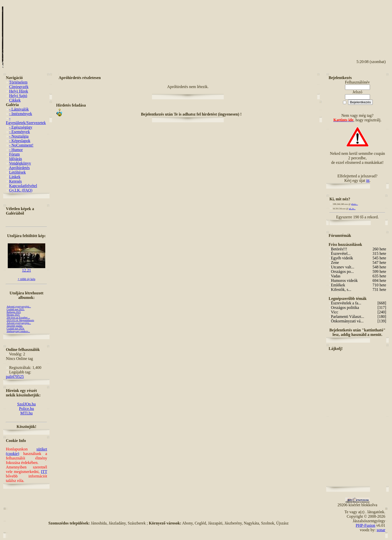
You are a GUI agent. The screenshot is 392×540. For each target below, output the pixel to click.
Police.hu (26, 409)
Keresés (15, 181)
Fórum (14, 154)
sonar (381, 530)
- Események (19, 132)
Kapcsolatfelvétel (23, 186)
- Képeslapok (20, 141)
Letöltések (17, 172)
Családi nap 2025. (15, 309)
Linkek (15, 177)
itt (368, 180)
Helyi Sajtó (18, 96)
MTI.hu (26, 413)
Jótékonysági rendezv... (18, 331)
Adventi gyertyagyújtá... (19, 307)
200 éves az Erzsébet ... (18, 318)
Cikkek (15, 100)
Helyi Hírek (18, 91)
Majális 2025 (13, 315)
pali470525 (15, 377)
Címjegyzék (19, 87)
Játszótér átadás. (15, 326)
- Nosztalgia (19, 136)
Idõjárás (15, 159)
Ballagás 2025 (14, 312)
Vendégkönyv (20, 163)
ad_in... (352, 209)
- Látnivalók (19, 109)
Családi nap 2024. (15, 329)
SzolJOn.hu (26, 404)
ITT (44, 472)
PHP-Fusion (365, 525)
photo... (354, 204)
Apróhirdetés (19, 168)
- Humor (16, 150)
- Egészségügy (21, 127)
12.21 (26, 268)
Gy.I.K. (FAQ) (21, 190)
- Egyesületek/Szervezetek (26, 120)
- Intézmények (20, 114)
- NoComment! (21, 145)
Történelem (18, 82)
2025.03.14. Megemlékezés (20, 320)
